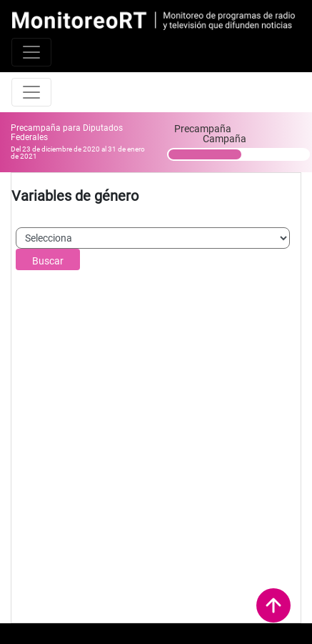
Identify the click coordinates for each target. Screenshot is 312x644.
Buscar (48, 261)
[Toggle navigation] (31, 52)
